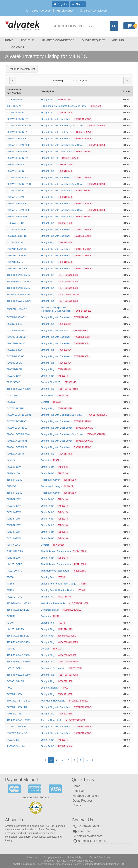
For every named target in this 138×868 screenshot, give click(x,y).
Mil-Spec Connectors (58, 40)
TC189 (10, 590)
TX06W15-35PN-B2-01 (19, 184)
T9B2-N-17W (14, 558)
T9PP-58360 (13, 545)
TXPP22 (11, 616)
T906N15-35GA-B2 (17, 249)
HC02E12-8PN (15, 668)
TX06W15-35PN (15, 171)
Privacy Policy (75, 857)
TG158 (10, 584)
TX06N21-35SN (15, 694)
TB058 (10, 577)
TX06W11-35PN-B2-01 (19, 126)
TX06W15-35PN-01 (17, 191)
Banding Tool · (53, 577)
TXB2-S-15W (14, 376)
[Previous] (45, 760)
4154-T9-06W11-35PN (19, 281)
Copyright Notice (52, 857)
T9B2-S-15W (14, 532)
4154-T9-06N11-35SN (18, 288)
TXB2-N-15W (14, 538)
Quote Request (93, 40)
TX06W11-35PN (15, 112)
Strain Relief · (55, 376)
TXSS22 (11, 402)
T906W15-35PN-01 (17, 216)
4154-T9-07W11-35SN (19, 720)
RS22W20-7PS (15, 551)
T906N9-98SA (14, 363)
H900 (10, 688)
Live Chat (65, 11)
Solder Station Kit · (55, 688)
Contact (18, 47)
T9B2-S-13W (14, 473)
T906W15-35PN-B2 (17, 203)
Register (61, 4)
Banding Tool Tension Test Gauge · (64, 584)
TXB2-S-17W (14, 506)
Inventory (32, 857)
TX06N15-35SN (15, 242)
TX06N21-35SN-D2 (17, 707)
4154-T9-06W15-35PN (19, 662)
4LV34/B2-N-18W (16, 746)
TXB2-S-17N (13, 740)
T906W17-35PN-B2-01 (19, 434)
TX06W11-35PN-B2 (17, 119)
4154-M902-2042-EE (18, 610)
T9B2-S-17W (14, 519)
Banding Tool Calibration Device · (63, 590)
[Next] (93, 760)
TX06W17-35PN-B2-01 (19, 415)
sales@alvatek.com (96, 11)
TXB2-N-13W (14, 467)
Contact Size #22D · (59, 382)
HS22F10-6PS (14, 571)
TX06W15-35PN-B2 (17, 177)
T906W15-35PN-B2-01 (19, 210)
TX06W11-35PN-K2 (17, 158)
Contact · (51, 402)
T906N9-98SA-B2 (16, 343)
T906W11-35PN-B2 (17, 139)
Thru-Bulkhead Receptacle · (64, 551)
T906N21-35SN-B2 (17, 733)
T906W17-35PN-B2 (17, 447)
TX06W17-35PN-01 (17, 428)
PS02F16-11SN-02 (17, 309)
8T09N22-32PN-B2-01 (19, 701)
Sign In (78, 4)
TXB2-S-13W (14, 395)
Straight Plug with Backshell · (66, 119)
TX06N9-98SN (14, 324)
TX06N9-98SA (14, 350)
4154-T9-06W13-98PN (19, 675)
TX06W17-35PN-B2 (17, 421)
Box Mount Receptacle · (61, 668)
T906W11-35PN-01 (17, 151)
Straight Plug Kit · (60, 158)
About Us (27, 40)
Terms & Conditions (100, 857)
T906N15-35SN (15, 262)
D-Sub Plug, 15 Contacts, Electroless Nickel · (71, 106)
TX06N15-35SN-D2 (17, 236)
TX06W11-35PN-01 (17, 132)
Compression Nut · (61, 610)
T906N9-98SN (14, 369)
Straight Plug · (56, 99)
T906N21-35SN (15, 714)
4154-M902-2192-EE (18, 636)
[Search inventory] (84, 26)
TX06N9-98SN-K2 (16, 330)
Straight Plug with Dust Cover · (67, 132)
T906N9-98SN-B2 (16, 337)
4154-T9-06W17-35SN (19, 389)
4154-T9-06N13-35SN (18, 275)
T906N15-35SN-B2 (17, 268)
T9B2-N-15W (14, 525)
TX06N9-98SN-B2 (16, 317)
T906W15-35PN (15, 197)
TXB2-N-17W (14, 512)
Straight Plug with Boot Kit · (65, 330)
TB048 (10, 623)
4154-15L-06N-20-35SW (20, 294)
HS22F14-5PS (14, 597)
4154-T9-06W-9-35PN (18, 655)
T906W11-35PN (15, 164)
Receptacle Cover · (59, 480)
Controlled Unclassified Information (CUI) (104, 864)
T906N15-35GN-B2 (17, 255)
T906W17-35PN (15, 454)
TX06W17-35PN (15, 408)
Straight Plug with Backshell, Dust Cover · (74, 126)
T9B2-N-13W (14, 499)
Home (9, 40)
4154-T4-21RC (15, 493)
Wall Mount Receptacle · (65, 603)
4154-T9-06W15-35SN (19, 301)
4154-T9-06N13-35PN (18, 642)
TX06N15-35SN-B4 (17, 229)
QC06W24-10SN (16, 223)
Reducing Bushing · (57, 486)
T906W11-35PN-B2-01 (19, 145)
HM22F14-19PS (15, 629)
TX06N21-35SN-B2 (17, 727)
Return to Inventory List (22, 69)
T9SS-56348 (13, 382)
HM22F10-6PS (15, 564)
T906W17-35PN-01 (17, 441)
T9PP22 (11, 649)
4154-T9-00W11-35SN (19, 603)
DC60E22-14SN (15, 681)
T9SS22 (11, 460)
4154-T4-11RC (15, 480)
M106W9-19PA (15, 99)
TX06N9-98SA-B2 (16, 356)
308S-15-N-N (14, 106)
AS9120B (118, 40)
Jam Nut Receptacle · (63, 720)
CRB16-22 (12, 486)
